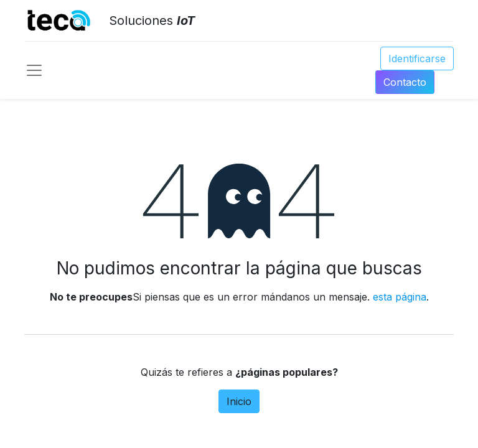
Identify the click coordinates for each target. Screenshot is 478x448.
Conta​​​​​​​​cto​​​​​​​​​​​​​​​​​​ (405, 82)
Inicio (239, 401)
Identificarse (417, 58)
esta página (400, 297)
